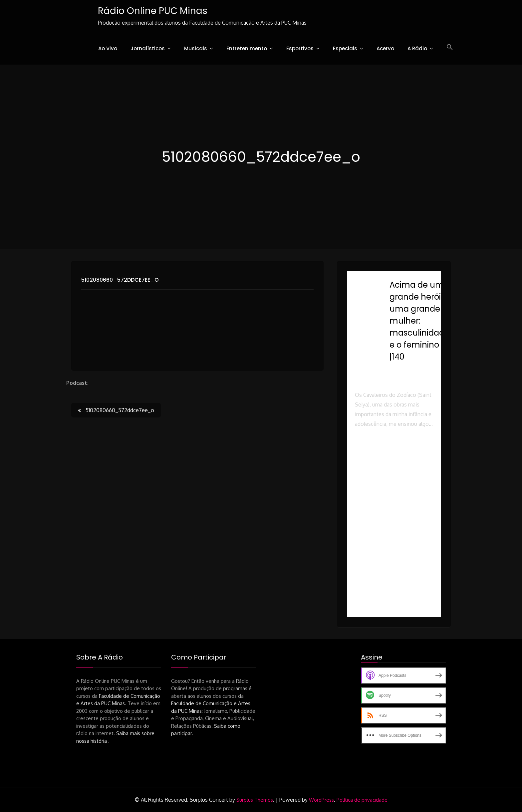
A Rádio (417, 48)
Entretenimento (247, 48)
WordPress (321, 800)
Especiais (345, 48)
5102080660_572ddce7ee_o (120, 280)
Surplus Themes (255, 800)
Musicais (196, 48)
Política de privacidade (362, 800)
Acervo (385, 48)
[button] (450, 47)
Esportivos (300, 48)
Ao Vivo (108, 48)
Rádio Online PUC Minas (153, 11)
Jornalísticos (148, 48)
